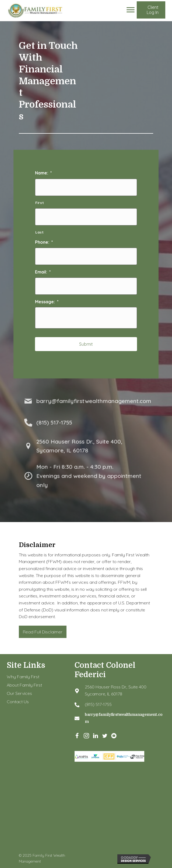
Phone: (44, 242)
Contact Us (18, 702)
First (40, 203)
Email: (43, 272)
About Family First (24, 685)
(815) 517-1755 (98, 704)
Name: (43, 173)
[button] (151, 10)
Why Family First (23, 677)
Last (40, 232)
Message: (47, 302)
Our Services (19, 693)
